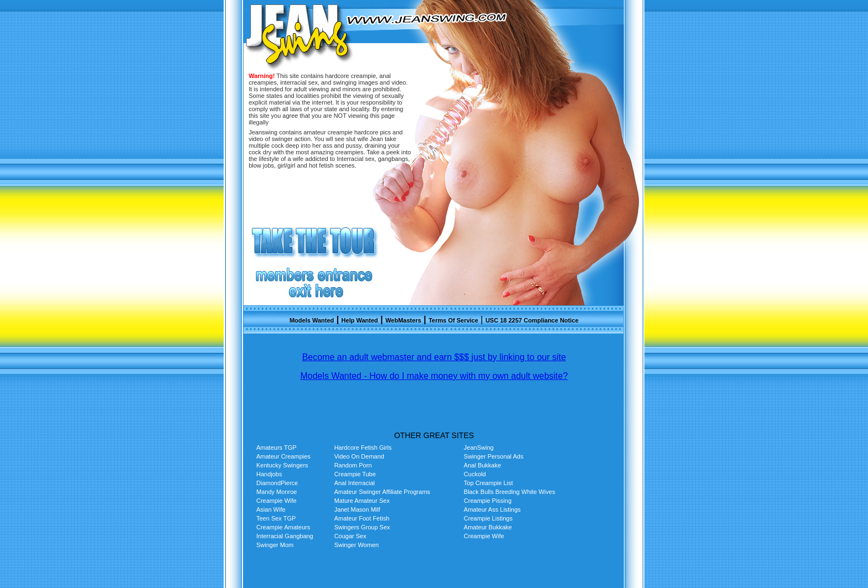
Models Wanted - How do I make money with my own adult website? (434, 376)
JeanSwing (479, 447)
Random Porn (353, 465)
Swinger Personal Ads (494, 456)
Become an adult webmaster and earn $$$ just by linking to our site (434, 357)
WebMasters (403, 320)
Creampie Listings (488, 518)
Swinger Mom (275, 545)
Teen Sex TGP (276, 518)
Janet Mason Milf (357, 509)
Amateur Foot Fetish (362, 518)
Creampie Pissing (488, 501)
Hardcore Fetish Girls (363, 447)
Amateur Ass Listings (492, 509)
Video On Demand (359, 456)
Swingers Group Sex (362, 527)
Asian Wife (271, 509)
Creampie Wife (277, 501)
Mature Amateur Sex (362, 501)
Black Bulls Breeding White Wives (510, 492)
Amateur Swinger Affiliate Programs (382, 492)
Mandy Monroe (277, 492)
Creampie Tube (355, 474)
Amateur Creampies (283, 456)
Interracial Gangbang (285, 536)
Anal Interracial (355, 483)
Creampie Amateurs (283, 527)
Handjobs (269, 474)
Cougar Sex (350, 536)
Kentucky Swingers (282, 465)
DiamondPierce (277, 483)
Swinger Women (357, 545)
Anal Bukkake (482, 465)
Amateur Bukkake (488, 527)
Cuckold (475, 474)
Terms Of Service (453, 320)
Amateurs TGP (277, 447)
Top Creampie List (489, 483)
